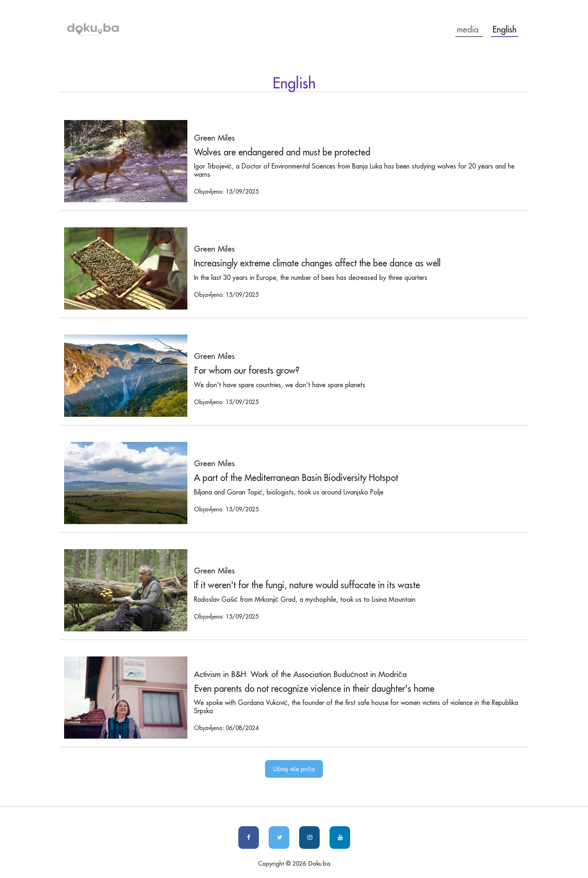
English (505, 29)
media (469, 29)
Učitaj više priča (294, 769)
